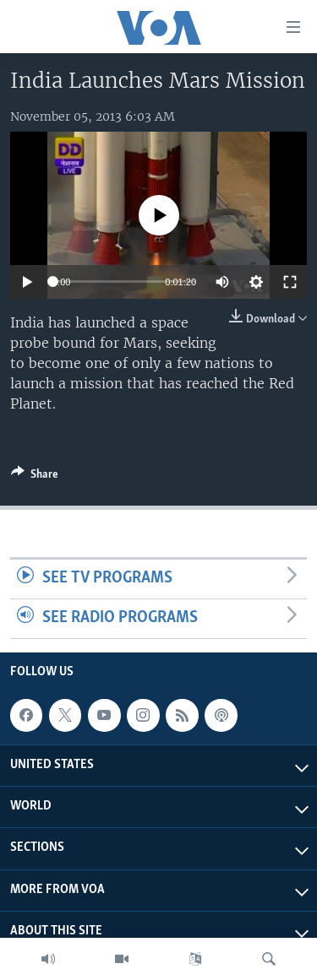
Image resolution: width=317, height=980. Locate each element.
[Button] (35, 477)
